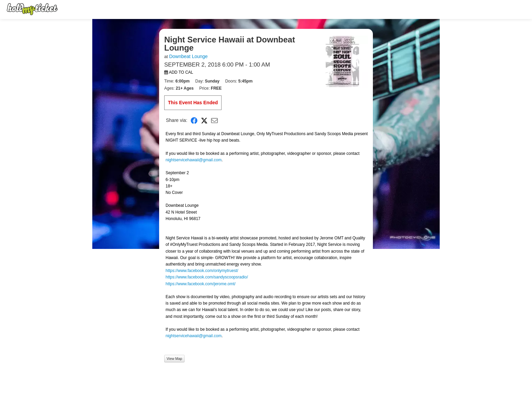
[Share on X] (204, 120)
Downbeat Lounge (188, 56)
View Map (174, 359)
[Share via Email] (214, 120)
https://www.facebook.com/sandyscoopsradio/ (207, 277)
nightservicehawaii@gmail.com (194, 160)
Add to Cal (179, 72)
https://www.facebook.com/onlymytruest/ (202, 271)
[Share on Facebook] (194, 120)
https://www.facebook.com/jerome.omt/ (201, 284)
